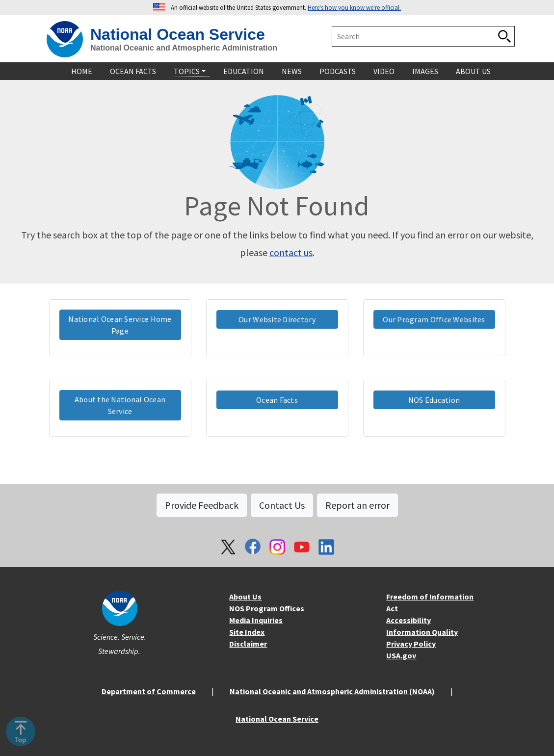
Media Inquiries (256, 620)
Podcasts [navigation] (338, 71)
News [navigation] (292, 71)
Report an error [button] (357, 505)
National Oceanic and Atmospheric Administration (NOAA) (332, 691)
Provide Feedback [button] (202, 505)
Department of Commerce (149, 691)
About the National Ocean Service (120, 405)
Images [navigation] (425, 71)
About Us (245, 597)
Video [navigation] (384, 71)
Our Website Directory (277, 319)
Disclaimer (248, 644)
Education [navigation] (244, 71)
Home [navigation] (82, 71)
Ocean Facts (277, 400)
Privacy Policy (411, 644)
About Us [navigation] (473, 71)
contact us (291, 252)
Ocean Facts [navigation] (133, 71)
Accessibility (409, 620)
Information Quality (422, 632)
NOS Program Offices (267, 608)
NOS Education (434, 400)
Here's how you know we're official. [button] (354, 7)
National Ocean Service (178, 34)
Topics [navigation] (187, 71)
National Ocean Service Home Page (120, 325)
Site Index (247, 632)
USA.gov (401, 655)
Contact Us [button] (282, 505)
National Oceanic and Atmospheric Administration (184, 48)
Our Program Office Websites (434, 319)
